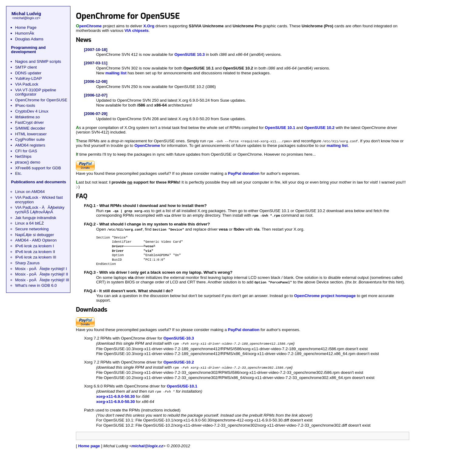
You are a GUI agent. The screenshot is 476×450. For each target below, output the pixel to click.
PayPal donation (244, 173)
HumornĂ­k (25, 33)
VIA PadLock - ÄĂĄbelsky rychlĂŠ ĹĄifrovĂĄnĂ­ (40, 210)
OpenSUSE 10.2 (319, 128)
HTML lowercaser (31, 134)
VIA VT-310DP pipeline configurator (36, 92)
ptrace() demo (28, 162)
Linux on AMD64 (30, 192)
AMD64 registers (30, 145)
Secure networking (32, 229)
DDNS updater (28, 73)
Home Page (26, 27)
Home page (89, 443)
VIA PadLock (27, 84)
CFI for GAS (26, 151)
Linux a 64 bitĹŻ (30, 223)
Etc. (19, 173)
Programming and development (28, 50)
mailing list (116, 73)
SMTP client (26, 67)
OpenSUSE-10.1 (182, 384)
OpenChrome (89, 26)
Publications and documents (38, 182)
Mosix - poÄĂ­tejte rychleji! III (42, 280)
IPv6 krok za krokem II (35, 252)
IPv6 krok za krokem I (35, 246)
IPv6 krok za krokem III (36, 257)
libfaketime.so (28, 117)
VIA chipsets (137, 30)
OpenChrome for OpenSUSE (41, 100)
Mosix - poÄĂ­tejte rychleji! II (42, 274)
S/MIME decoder (30, 128)
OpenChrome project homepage (325, 294)
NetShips (23, 156)
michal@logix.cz (26, 18)
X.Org (149, 26)
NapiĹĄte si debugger (35, 235)
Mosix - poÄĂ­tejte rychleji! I (41, 269)
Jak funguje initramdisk (36, 218)
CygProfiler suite (30, 139)
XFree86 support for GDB (38, 168)
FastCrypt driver (30, 122)
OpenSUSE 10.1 (280, 128)
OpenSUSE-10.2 (179, 360)
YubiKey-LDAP (29, 78)
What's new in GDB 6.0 (36, 285)
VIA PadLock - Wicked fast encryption (39, 200)
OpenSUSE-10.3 (179, 337)
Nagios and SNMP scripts (38, 61)
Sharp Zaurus (27, 263)
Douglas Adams (29, 39)
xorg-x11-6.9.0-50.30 (116, 394)
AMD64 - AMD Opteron (36, 240)
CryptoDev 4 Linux (32, 111)
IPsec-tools (25, 105)
